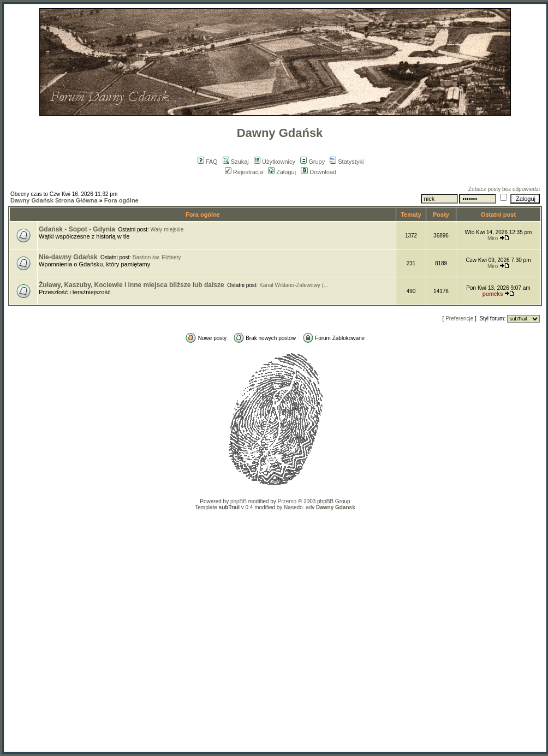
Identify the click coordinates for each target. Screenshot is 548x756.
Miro (493, 238)
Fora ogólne (121, 200)
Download (318, 172)
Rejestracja (244, 172)
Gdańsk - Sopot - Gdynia (77, 229)
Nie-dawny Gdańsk (68, 257)
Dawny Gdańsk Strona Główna (54, 200)
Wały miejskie (167, 230)
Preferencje (459, 319)
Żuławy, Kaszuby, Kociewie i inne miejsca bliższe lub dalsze (132, 285)
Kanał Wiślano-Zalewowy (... (294, 285)
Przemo (287, 501)
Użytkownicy (275, 162)
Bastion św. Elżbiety (157, 257)
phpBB (239, 501)
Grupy (312, 162)
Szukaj (236, 162)
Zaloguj (282, 172)
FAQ (208, 162)
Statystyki (347, 162)
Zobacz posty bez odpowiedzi (504, 189)
